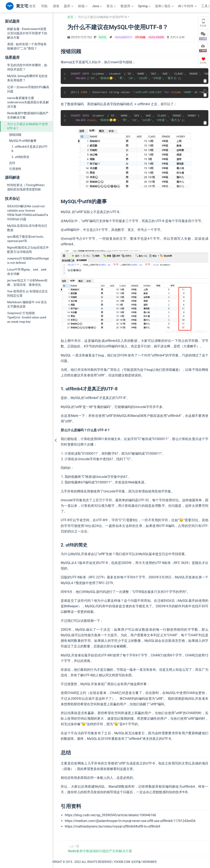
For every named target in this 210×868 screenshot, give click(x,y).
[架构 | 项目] (165, 6)
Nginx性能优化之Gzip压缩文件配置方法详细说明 (28, 250)
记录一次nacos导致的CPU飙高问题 (28, 89)
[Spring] (145, 6)
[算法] (112, 6)
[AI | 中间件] (188, 6)
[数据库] (127, 6)
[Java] (98, 6)
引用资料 (15, 169)
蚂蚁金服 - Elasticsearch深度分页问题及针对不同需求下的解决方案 (27, 33)
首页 (32, 6)
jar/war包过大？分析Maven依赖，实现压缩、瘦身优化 (27, 283)
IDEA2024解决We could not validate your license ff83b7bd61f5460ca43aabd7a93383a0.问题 (28, 213)
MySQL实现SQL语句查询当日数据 (27, 228)
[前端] (83, 6)
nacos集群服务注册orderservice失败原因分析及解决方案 (28, 102)
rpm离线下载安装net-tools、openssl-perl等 (27, 239)
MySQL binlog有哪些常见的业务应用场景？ (27, 78)
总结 (12, 163)
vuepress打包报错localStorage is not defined (28, 261)
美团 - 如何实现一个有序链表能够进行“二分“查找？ (27, 46)
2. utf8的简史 (21, 157)
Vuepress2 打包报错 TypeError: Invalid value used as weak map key (27, 317)
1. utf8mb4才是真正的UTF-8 (30, 149)
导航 (44, 6)
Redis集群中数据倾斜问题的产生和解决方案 (28, 115)
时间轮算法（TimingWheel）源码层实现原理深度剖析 (27, 187)
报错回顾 (15, 135)
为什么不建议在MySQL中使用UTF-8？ (27, 126)
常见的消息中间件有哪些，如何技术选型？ (27, 67)
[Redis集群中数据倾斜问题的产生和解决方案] (100, 848)
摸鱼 (56, 6)
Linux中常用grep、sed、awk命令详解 (27, 272)
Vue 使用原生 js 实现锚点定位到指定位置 (27, 293)
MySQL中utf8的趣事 (23, 141)
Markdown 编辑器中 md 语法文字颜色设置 (27, 304)
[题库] (69, 6)
